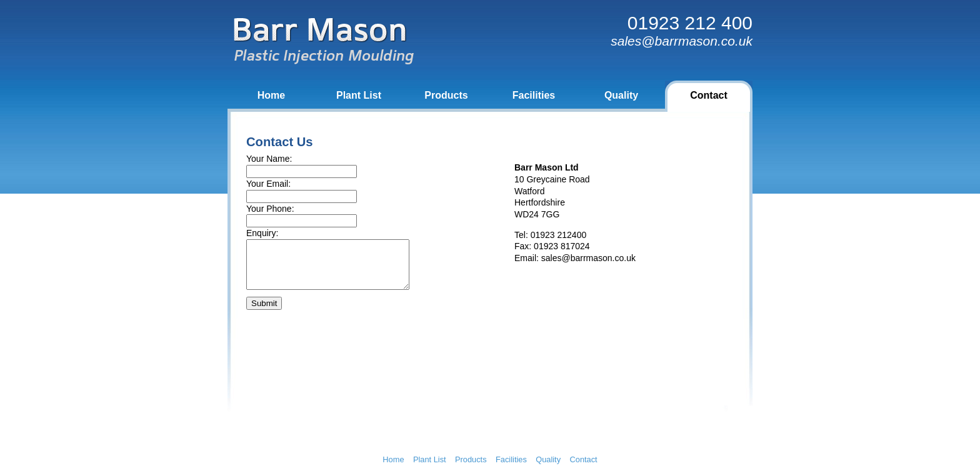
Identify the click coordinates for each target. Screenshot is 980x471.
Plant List (359, 95)
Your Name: (269, 159)
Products (446, 95)
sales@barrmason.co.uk (588, 258)
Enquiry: (262, 233)
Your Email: (268, 184)
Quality (621, 95)
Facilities (534, 95)
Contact (709, 95)
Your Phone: (270, 209)
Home (271, 95)
